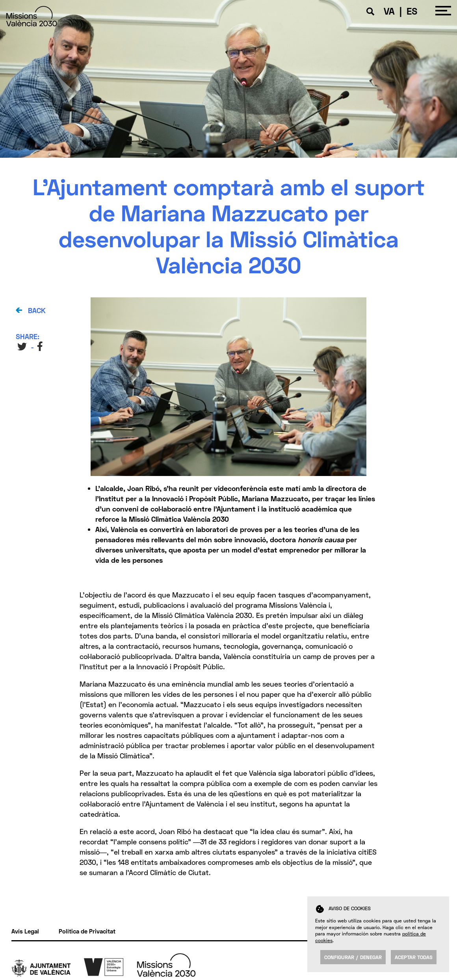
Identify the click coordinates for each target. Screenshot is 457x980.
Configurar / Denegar (353, 957)
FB (41, 346)
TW (22, 346)
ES (412, 11)
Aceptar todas (414, 957)
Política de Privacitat (87, 931)
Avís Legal (25, 931)
